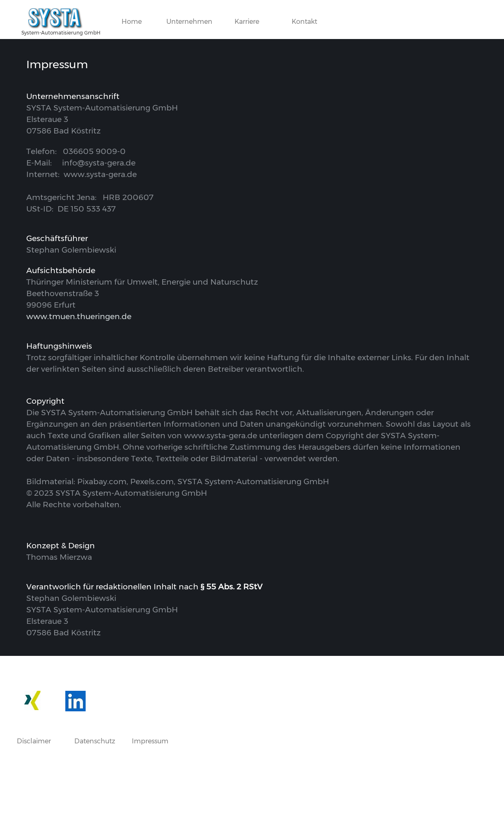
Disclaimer (34, 741)
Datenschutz (95, 741)
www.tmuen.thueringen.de (79, 316)
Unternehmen (189, 22)
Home (132, 22)
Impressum (150, 741)
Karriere (247, 22)
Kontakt (304, 22)
